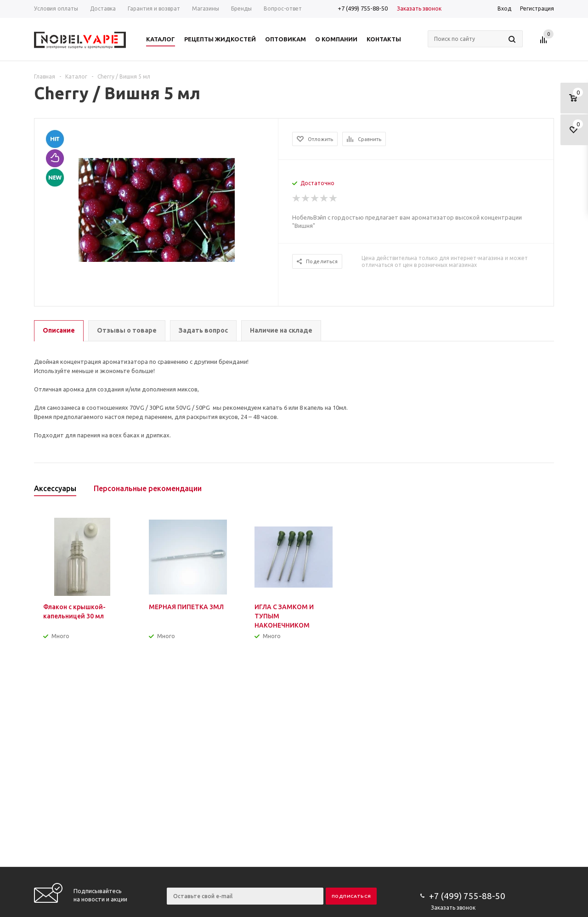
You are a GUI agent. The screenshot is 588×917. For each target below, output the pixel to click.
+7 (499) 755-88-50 (363, 8)
